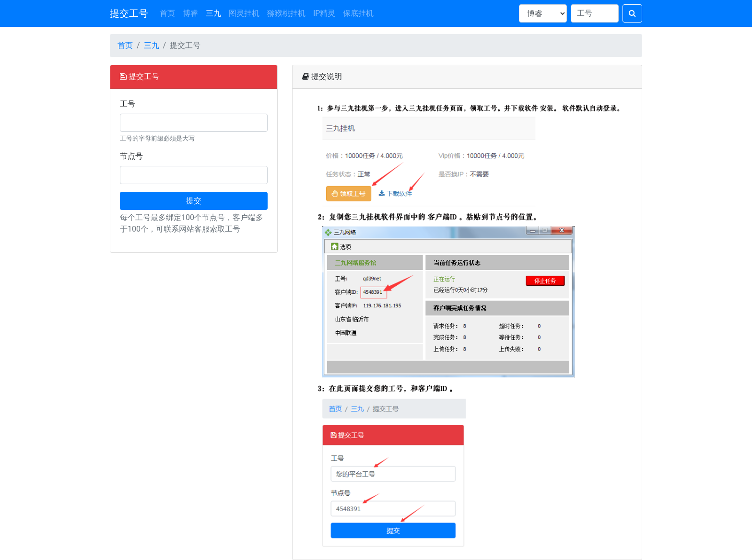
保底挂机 (358, 13)
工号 (128, 104)
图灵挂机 (244, 13)
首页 (167, 13)
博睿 (190, 13)
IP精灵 (324, 13)
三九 (213, 13)
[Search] (595, 13)
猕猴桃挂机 (286, 13)
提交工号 (129, 13)
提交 (194, 201)
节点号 (131, 156)
